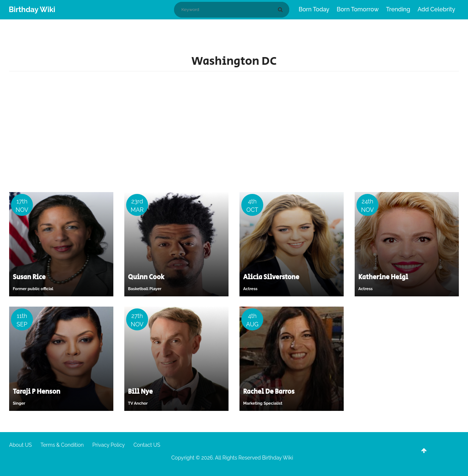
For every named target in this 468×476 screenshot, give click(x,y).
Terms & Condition (62, 445)
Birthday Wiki (32, 10)
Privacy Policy (109, 445)
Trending (398, 9)
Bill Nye (140, 392)
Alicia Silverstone (271, 277)
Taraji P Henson (37, 392)
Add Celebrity (436, 9)
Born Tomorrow (358, 9)
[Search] (282, 10)
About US (20, 445)
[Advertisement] (234, 134)
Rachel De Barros (269, 392)
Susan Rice (29, 277)
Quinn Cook (146, 277)
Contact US (147, 445)
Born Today (314, 9)
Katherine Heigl (383, 277)
